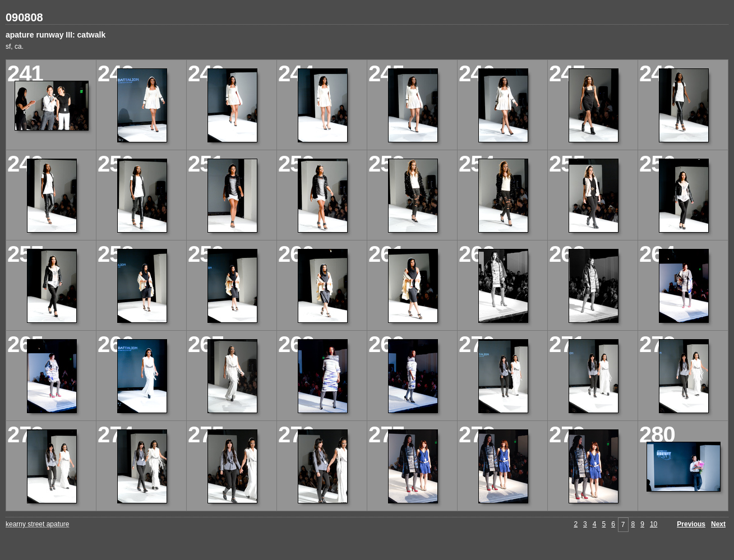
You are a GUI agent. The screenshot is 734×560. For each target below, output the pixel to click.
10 (654, 524)
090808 (24, 17)
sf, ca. (15, 47)
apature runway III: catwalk (56, 35)
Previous (691, 524)
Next (718, 524)
